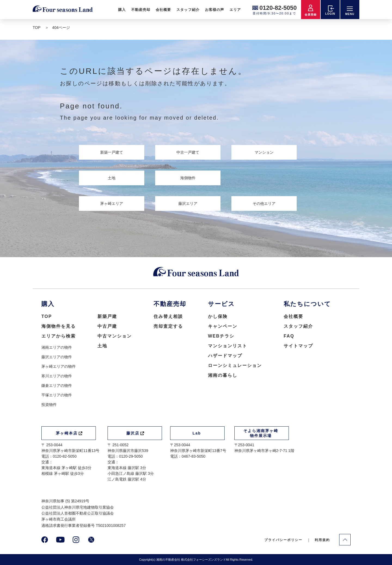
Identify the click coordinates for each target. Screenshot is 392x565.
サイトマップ (298, 346)
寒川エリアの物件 (57, 376)
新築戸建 (107, 316)
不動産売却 (141, 10)
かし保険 (218, 316)
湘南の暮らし (223, 375)
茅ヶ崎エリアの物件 (59, 366)
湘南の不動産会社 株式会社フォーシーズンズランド (191, 560)
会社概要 (163, 10)
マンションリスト (228, 346)
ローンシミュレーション (235, 365)
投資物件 (49, 405)
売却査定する (168, 326)
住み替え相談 (168, 316)
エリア (235, 10)
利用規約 (322, 540)
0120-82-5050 (278, 8)
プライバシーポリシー (283, 540)
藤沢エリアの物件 (57, 357)
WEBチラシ (221, 336)
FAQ (289, 336)
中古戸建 (107, 326)
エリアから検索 (59, 336)
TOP (47, 316)
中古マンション (115, 336)
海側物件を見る (59, 326)
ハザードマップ (225, 356)
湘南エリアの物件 (57, 347)
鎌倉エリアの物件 (57, 385)
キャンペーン (223, 326)
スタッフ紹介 (188, 10)
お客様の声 (215, 10)
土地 (102, 346)
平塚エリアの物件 (57, 395)
